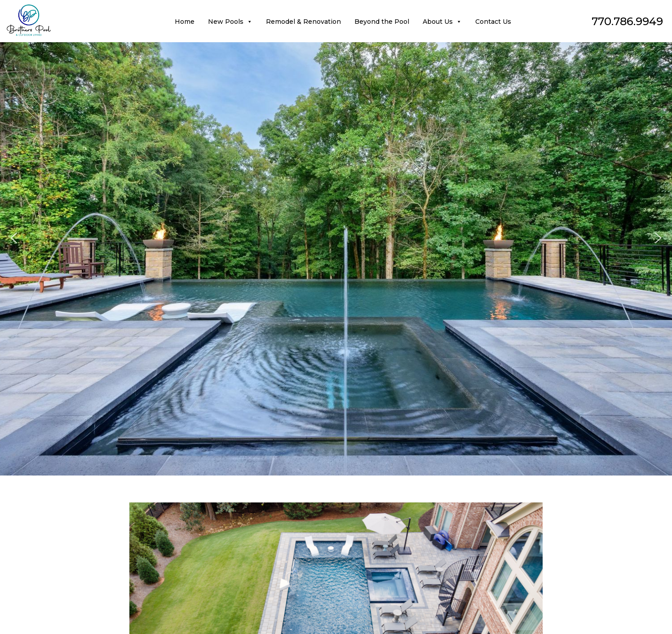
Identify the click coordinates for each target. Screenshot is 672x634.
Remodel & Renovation (303, 22)
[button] (14, 238)
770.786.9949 (627, 21)
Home (185, 22)
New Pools (230, 22)
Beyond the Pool (382, 22)
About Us (442, 22)
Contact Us (493, 22)
